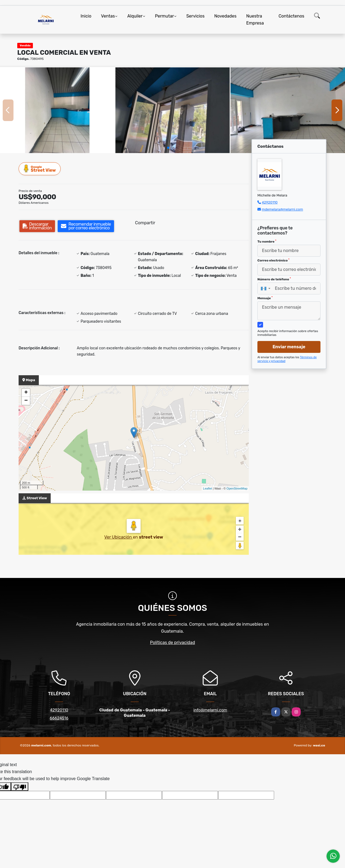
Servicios (195, 16)
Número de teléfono (274, 279)
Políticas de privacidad (173, 643)
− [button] (26, 401)
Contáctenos (291, 16)
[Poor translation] (20, 787)
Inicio (86, 16)
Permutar (164, 16)
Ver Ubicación (119, 537)
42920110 (270, 202)
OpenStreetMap (237, 488)
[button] (168, 148)
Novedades (225, 16)
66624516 (59, 718)
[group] (57, 110)
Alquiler (135, 16)
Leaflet (207, 488)
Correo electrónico (273, 260)
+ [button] (26, 393)
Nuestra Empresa (255, 20)
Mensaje (265, 298)
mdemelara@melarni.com (282, 209)
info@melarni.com (210, 710)
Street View (40, 169)
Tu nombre (267, 242)
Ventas (108, 16)
